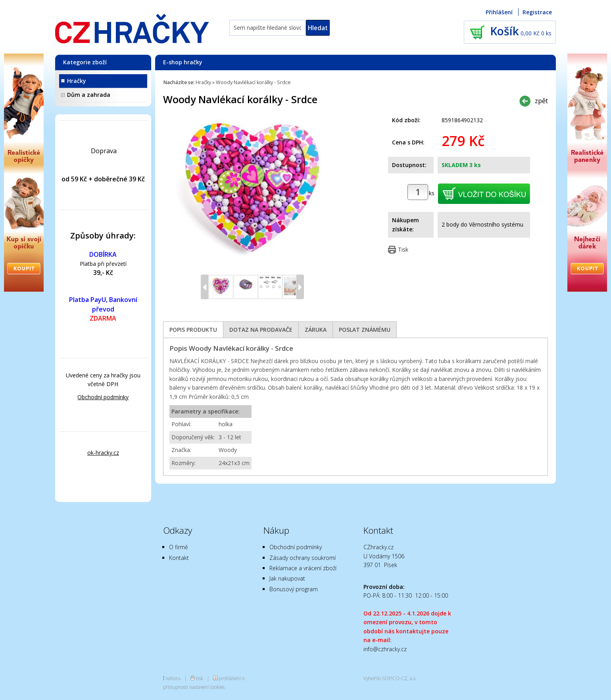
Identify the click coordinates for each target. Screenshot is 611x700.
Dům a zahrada (89, 95)
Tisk (403, 249)
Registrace (537, 12)
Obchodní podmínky (103, 397)
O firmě (179, 547)
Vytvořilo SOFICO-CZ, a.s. (390, 678)
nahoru (173, 678)
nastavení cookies (207, 687)
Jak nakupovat (287, 578)
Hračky (77, 81)
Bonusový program (294, 589)
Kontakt (179, 558)
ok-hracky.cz (103, 453)
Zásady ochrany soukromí (303, 558)
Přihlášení (499, 12)
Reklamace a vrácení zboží (303, 568)
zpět (541, 101)
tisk (200, 678)
